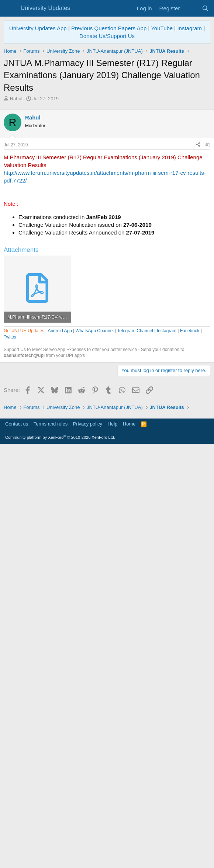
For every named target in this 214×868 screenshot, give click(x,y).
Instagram (189, 28)
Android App (60, 541)
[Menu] (10, 8)
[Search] (205, 8)
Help (113, 844)
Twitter (10, 547)
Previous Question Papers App (109, 28)
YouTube (162, 28)
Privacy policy (88, 844)
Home (129, 844)
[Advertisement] (107, 157)
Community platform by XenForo (60, 858)
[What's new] (191, 8)
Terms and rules (51, 844)
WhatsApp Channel (95, 541)
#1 (208, 248)
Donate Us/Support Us (107, 36)
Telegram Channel (135, 541)
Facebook (190, 541)
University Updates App (38, 28)
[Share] (198, 248)
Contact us (17, 844)
